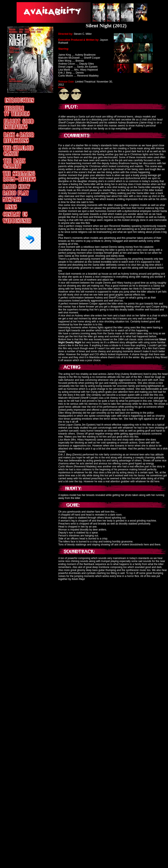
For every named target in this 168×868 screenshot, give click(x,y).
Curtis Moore (66, 467)
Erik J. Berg (65, 73)
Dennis (80, 73)
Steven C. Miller (82, 34)
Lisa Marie (65, 70)
